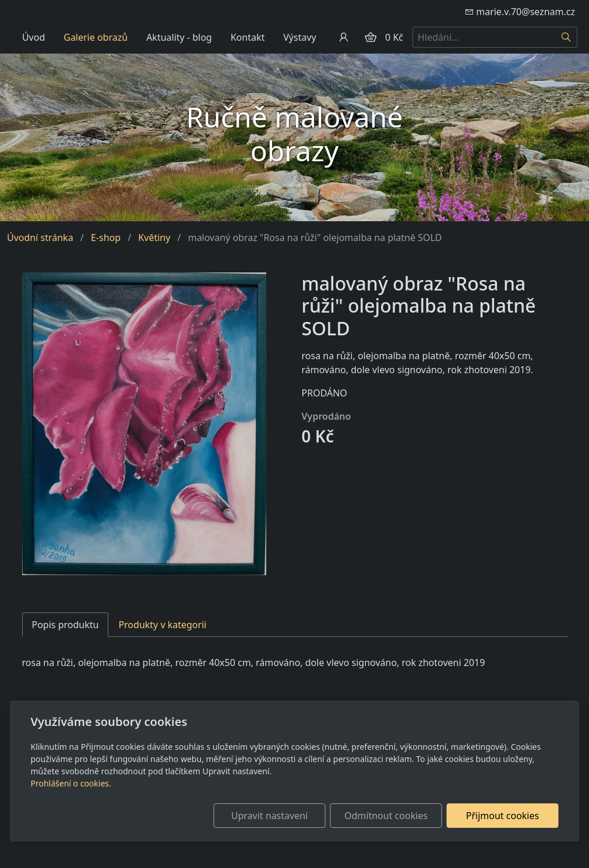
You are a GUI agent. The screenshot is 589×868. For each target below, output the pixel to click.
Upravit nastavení (269, 816)
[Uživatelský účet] (344, 37)
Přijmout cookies (502, 816)
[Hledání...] (484, 37)
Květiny (154, 238)
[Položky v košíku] (371, 37)
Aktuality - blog (179, 37)
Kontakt (248, 37)
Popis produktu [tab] (66, 625)
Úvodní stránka (40, 238)
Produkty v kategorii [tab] (162, 625)
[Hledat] (567, 37)
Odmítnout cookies (386, 816)
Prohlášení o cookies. (71, 783)
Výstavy (299, 37)
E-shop (106, 238)
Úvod (33, 37)
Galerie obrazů (96, 37)
